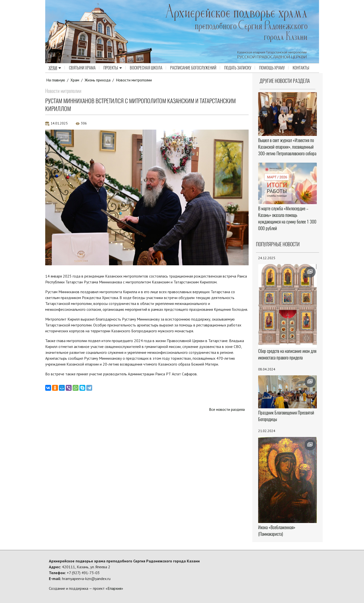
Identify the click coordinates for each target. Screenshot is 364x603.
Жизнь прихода (98, 80)
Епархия (114, 588)
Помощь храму (272, 68)
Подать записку (238, 68)
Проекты (113, 68)
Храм (55, 68)
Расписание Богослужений (193, 68)
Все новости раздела (227, 409)
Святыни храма (82, 68)
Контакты (301, 68)
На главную (56, 80)
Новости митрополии (134, 80)
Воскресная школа (146, 68)
